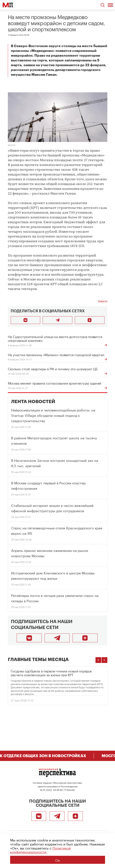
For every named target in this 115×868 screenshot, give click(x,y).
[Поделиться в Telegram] (57, 320)
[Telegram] (57, 638)
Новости (103, 301)
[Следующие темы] (104, 660)
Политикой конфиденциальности (40, 850)
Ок (58, 860)
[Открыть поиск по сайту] (102, 5)
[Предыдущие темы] (98, 660)
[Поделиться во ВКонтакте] (26, 320)
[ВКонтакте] (29, 638)
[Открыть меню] (110, 5)
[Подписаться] (85, 638)
